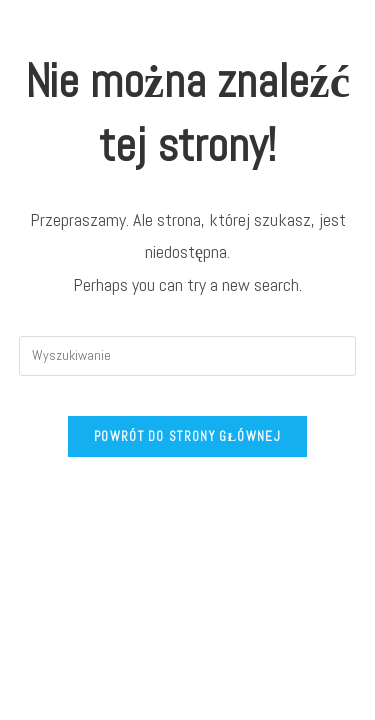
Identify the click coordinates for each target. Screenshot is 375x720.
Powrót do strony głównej (187, 436)
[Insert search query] (188, 356)
